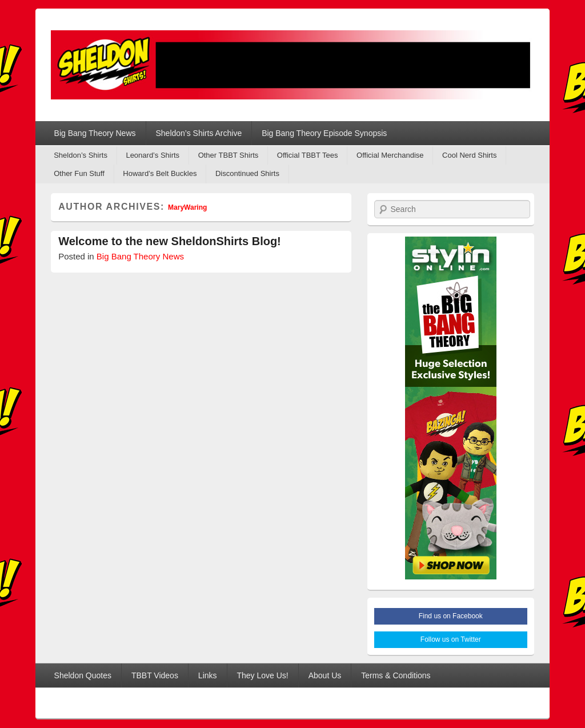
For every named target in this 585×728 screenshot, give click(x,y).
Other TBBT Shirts (229, 155)
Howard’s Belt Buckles (160, 173)
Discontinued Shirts (247, 173)
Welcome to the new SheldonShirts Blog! (170, 241)
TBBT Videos (155, 675)
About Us (325, 675)
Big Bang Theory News (95, 133)
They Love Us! (262, 675)
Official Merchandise (390, 155)
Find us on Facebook (451, 616)
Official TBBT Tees (308, 155)
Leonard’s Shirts (153, 155)
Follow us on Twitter (451, 639)
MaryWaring (187, 207)
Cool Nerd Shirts (469, 155)
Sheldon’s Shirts (81, 155)
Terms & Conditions (396, 675)
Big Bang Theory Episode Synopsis (324, 133)
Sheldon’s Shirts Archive (199, 133)
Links (208, 675)
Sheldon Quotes (83, 675)
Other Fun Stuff (79, 173)
